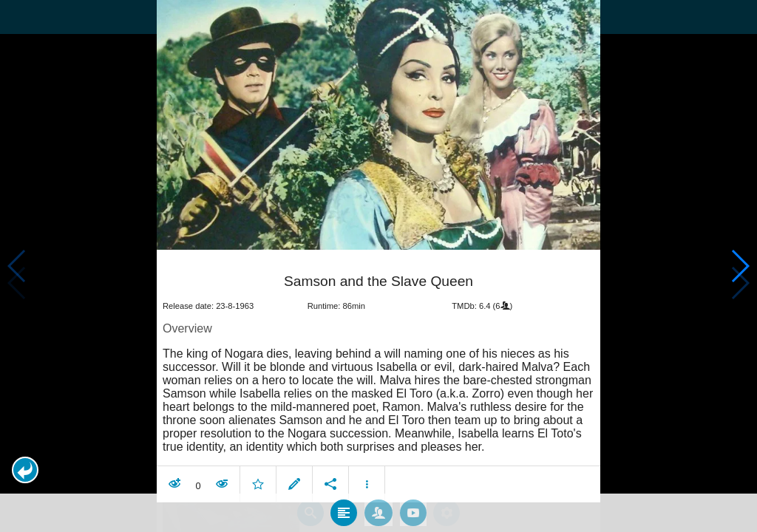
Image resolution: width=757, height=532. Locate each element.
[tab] (344, 486)
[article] (378, 352)
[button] (25, 470)
